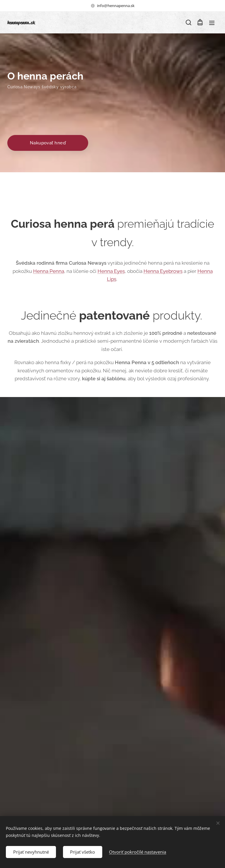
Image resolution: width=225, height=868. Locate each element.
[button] (188, 23)
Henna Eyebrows (163, 271)
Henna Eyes (111, 271)
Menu (212, 23)
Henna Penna (49, 271)
